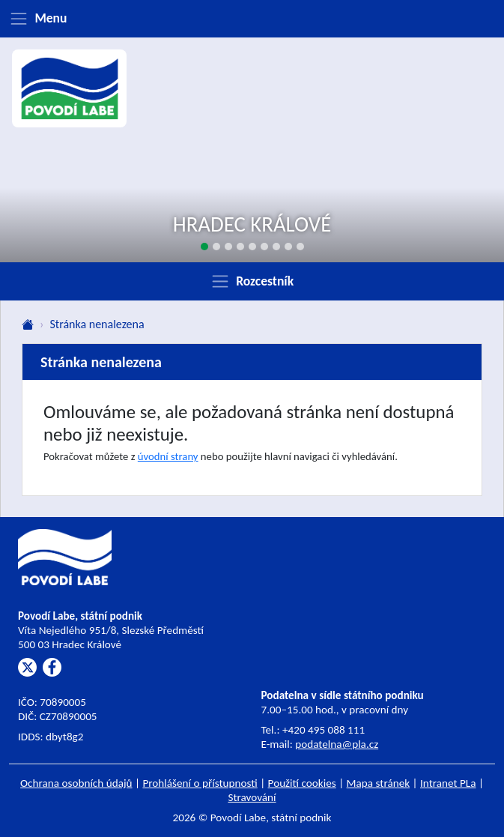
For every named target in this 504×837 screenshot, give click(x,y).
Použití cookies (302, 783)
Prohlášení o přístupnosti (200, 783)
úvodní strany (168, 456)
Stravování (252, 797)
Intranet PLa (448, 783)
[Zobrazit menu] (252, 19)
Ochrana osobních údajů (76, 783)
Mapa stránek (379, 783)
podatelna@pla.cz (337, 744)
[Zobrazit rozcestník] (252, 281)
